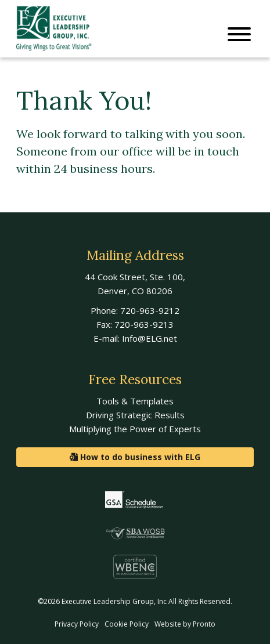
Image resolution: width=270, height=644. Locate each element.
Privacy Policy (77, 624)
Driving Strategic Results (135, 415)
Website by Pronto (185, 624)
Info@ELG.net (150, 338)
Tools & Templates (135, 401)
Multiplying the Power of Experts (135, 429)
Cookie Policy (127, 624)
